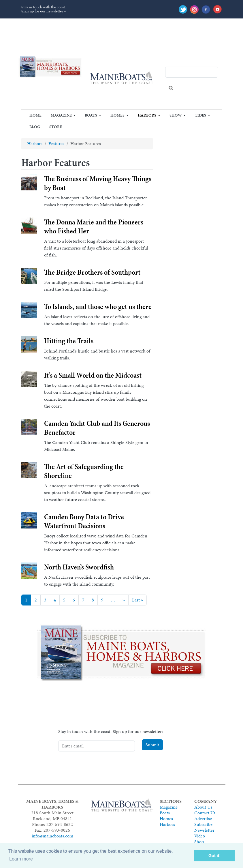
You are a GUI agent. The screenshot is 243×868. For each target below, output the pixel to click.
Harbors (147, 115)
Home (35, 115)
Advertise (203, 819)
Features (56, 144)
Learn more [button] (21, 859)
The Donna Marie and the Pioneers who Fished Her (94, 226)
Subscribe (203, 824)
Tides (200, 115)
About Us (203, 807)
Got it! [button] (214, 856)
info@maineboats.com (52, 836)
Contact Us (205, 813)
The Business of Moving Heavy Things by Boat (98, 183)
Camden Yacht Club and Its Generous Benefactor (97, 428)
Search (171, 88)
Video (200, 836)
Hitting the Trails (69, 341)
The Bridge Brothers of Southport (92, 272)
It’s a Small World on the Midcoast (93, 375)
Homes (117, 115)
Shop (199, 842)
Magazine (61, 115)
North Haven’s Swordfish (79, 567)
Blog (35, 127)
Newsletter (204, 830)
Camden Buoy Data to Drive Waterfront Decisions (84, 521)
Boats (91, 115)
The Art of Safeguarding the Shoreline (84, 471)
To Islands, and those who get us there (98, 306)
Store (56, 127)
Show (176, 115)
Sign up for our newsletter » (44, 11)
